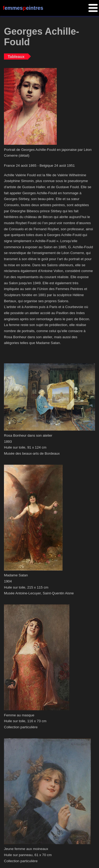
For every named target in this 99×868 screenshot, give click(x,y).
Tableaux (16, 56)
